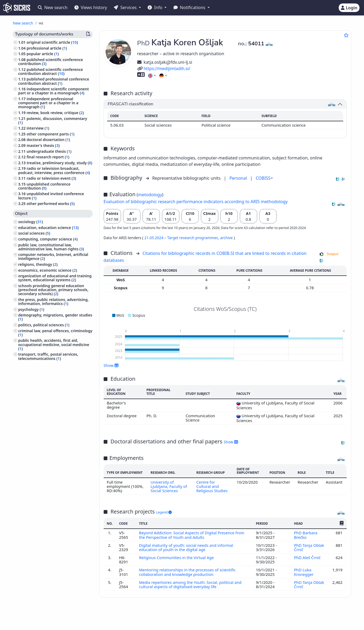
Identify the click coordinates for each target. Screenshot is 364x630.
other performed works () (51, 204)
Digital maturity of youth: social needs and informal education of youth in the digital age (186, 547)
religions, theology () (38, 264)
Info (155, 7)
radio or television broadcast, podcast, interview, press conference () (54, 170)
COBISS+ (264, 178)
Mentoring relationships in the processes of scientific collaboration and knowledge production (188, 572)
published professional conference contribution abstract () (54, 81)
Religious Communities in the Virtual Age (177, 557)
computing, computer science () (48, 239)
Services (126, 7)
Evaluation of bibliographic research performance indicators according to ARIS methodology (196, 202)
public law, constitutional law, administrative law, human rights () (51, 247)
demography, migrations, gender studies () (55, 317)
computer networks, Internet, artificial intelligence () (53, 256)
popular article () (43, 54)
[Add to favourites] (346, 35)
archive (227, 238)
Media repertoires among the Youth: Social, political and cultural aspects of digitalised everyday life (191, 584)
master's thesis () (43, 145)
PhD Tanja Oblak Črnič (309, 547)
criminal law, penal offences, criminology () (55, 333)
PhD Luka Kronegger (304, 572)
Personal (239, 178)
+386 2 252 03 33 (285, 617)
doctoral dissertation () (48, 140)
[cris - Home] (17, 8)
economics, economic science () (48, 270)
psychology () (31, 309)
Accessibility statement (70, 623)
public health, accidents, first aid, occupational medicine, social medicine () (54, 344)
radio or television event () (51, 178)
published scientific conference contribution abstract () (50, 71)
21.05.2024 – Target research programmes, (182, 238)
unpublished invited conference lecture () (51, 196)
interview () (38, 128)
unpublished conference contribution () (44, 186)
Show (111, 365)
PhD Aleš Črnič (308, 557)
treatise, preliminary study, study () (59, 163)
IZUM (41, 617)
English (199, 618)
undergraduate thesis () (49, 151)
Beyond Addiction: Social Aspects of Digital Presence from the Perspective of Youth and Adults (192, 535)
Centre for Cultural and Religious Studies (212, 486)
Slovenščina (168, 618)
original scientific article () (52, 42)
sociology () (31, 222)
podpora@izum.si (322, 617)
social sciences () (34, 233)
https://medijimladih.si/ (164, 69)
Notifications (190, 7)
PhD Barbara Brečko (306, 535)
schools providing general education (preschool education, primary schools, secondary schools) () (53, 290)
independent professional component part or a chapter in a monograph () (48, 103)
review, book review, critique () (55, 113)
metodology (150, 195)
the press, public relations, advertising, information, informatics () (53, 302)
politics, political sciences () (44, 325)
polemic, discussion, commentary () (53, 121)
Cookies (39, 623)
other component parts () (50, 134)
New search (53, 7)
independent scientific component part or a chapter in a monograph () (53, 91)
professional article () (47, 48)
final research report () (48, 157)
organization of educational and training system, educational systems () (55, 278)
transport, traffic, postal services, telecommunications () (48, 356)
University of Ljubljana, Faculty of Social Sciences (169, 486)
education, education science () (48, 228)
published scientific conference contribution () (50, 62)
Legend (164, 512)
